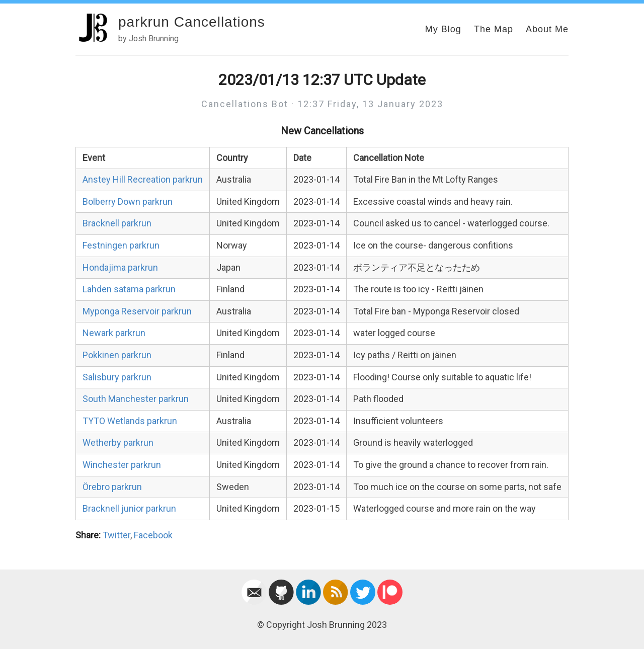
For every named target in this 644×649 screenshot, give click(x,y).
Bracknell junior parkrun (129, 508)
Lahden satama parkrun (129, 289)
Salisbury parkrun (117, 377)
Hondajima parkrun (120, 267)
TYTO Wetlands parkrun (130, 421)
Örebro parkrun (112, 487)
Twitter (116, 535)
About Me (547, 29)
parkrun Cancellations (192, 22)
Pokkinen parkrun (117, 355)
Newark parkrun (114, 333)
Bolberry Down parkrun (128, 201)
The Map (494, 29)
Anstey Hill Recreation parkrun (143, 179)
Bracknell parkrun (117, 223)
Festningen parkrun (121, 245)
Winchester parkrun (122, 465)
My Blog (443, 29)
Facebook (153, 535)
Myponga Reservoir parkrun (137, 311)
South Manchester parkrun (136, 399)
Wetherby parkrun (118, 442)
